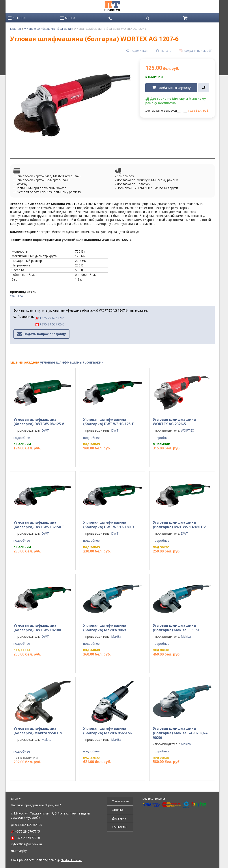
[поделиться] (137, 51)
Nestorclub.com (71, 860)
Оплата (117, 810)
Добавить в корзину (175, 88)
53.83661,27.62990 (29, 825)
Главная (16, 29)
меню (67, 18)
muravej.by (19, 851)
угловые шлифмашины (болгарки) (48, 29)
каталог (17, 18)
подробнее (22, 438)
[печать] (164, 51)
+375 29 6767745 (50, 318)
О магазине (120, 801)
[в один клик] (204, 88)
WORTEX (17, 296)
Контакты (119, 827)
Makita (116, 636)
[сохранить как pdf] (195, 51)
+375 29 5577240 (50, 324)
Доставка (119, 818)
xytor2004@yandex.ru (26, 844)
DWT (45, 430)
